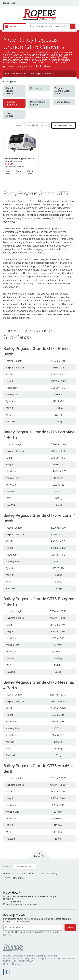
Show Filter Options (64, 125)
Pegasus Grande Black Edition (62, 91)
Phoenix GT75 (62, 102)
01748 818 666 (13, 902)
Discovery (36, 88)
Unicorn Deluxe (10, 114)
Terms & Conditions (14, 878)
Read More (46, 66)
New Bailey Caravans (16, 74)
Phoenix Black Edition (38, 103)
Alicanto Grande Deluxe (10, 91)
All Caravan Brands (26, 874)
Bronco (16, 964)
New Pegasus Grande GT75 (43, 74)
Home (7, 874)
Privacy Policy (50, 874)
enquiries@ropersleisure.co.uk (22, 904)
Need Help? (10, 3)
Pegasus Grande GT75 (13, 103)
